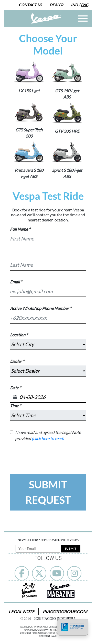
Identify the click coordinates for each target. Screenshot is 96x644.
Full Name (19, 229)
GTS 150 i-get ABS (67, 94)
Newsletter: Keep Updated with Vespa (48, 540)
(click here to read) (48, 438)
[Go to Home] (46, 18)
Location (18, 335)
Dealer (56, 5)
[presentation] (49, 452)
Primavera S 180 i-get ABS (29, 173)
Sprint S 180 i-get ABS (67, 173)
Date (14, 388)
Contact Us (30, 5)
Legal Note (22, 611)
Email (15, 282)
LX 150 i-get (29, 91)
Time (14, 406)
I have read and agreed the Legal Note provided (48, 435)
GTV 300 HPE (67, 131)
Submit (71, 548)
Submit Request (48, 492)
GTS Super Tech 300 (29, 133)
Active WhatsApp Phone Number (39, 308)
